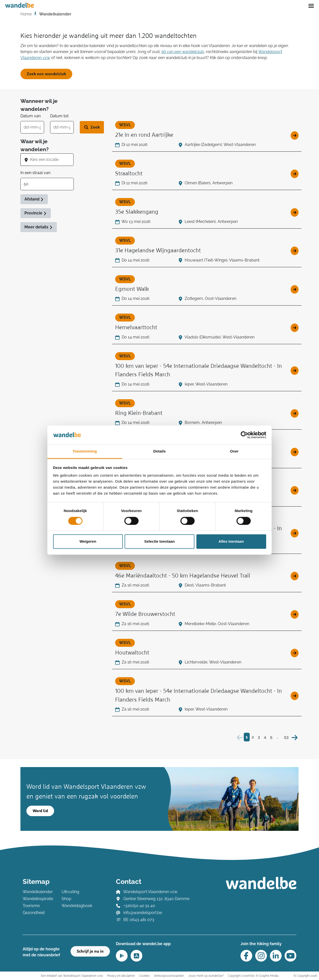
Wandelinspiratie (38, 899)
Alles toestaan (231, 542)
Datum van (31, 116)
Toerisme (31, 906)
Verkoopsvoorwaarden (169, 976)
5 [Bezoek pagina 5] (271, 737)
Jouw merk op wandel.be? (206, 976)
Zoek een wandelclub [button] (46, 74)
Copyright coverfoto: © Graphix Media (253, 976)
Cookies (144, 976)
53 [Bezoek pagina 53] (286, 737)
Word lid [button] (40, 811)
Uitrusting (70, 892)
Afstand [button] (34, 199)
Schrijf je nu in (90, 951)
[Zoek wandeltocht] (92, 127)
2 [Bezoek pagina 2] (253, 737)
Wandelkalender (38, 892)
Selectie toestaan (160, 542)
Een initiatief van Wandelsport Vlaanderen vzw (72, 976)
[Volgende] (295, 737)
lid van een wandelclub (183, 52)
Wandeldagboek (77, 906)
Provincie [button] (36, 213)
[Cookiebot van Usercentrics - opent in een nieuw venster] (244, 435)
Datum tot (59, 116)
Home (26, 14)
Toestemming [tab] (85, 451)
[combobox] (52, 160)
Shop (66, 899)
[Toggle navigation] (311, 5)
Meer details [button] (39, 227)
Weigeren (88, 542)
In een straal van (35, 173)
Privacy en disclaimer (121, 976)
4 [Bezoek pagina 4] (265, 737)
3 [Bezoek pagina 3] (259, 737)
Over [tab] (234, 451)
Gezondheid (34, 913)
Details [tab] (159, 451)
